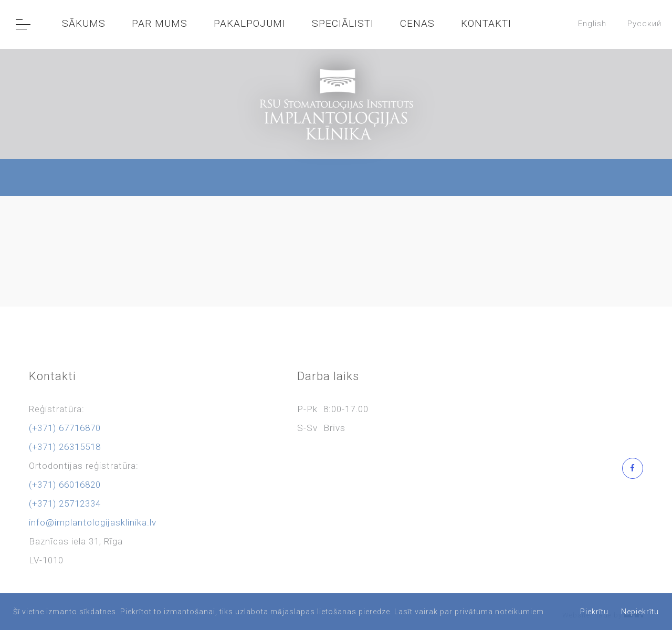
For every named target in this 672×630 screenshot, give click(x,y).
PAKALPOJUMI (250, 23)
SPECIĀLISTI (343, 23)
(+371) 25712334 (65, 503)
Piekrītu (594, 612)
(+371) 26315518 (65, 447)
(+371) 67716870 (65, 428)
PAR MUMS (160, 23)
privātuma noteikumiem (499, 612)
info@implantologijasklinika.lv (93, 522)
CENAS (417, 23)
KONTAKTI (486, 23)
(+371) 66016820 (65, 485)
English (592, 24)
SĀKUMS (84, 23)
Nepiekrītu (640, 612)
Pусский (644, 24)
